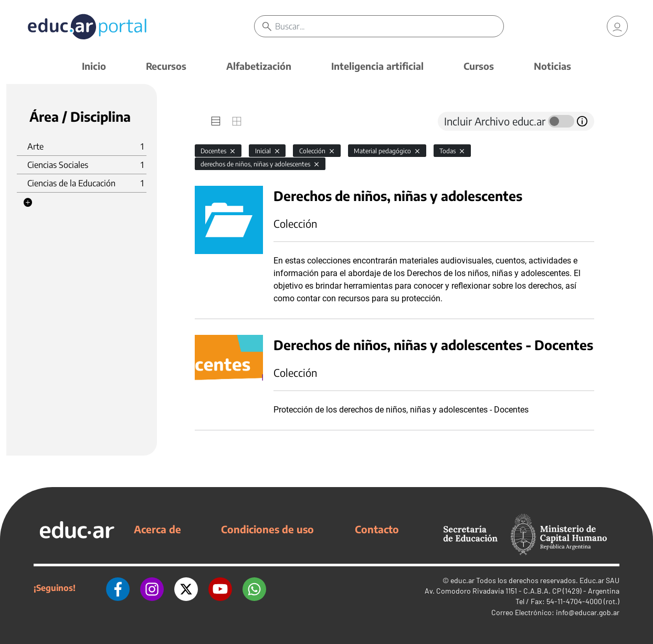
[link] (617, 26)
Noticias (552, 66)
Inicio (94, 66)
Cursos (479, 66)
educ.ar (462, 580)
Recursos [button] (166, 66)
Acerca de (157, 529)
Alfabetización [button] (259, 66)
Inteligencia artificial (377, 66)
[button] (28, 203)
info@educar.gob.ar (588, 612)
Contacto (377, 529)
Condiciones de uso (267, 529)
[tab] (216, 121)
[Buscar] (389, 26)
